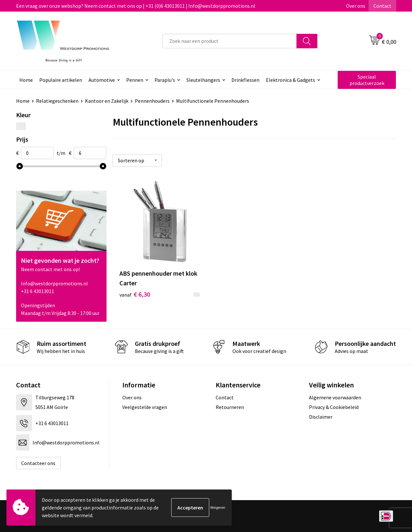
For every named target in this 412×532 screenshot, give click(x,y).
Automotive (102, 80)
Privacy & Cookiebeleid (334, 407)
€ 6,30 (135, 294)
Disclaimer (321, 417)
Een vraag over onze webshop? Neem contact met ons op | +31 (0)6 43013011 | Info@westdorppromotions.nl (136, 6)
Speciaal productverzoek (367, 80)
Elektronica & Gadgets (290, 80)
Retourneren (230, 407)
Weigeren (218, 507)
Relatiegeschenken (57, 101)
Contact (382, 6)
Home (26, 80)
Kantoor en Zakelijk (107, 101)
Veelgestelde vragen (145, 407)
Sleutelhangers (203, 80)
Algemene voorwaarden (335, 397)
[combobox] (230, 41)
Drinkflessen (245, 80)
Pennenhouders (152, 101)
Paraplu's (165, 80)
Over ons (356, 6)
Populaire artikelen (61, 80)
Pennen (135, 80)
